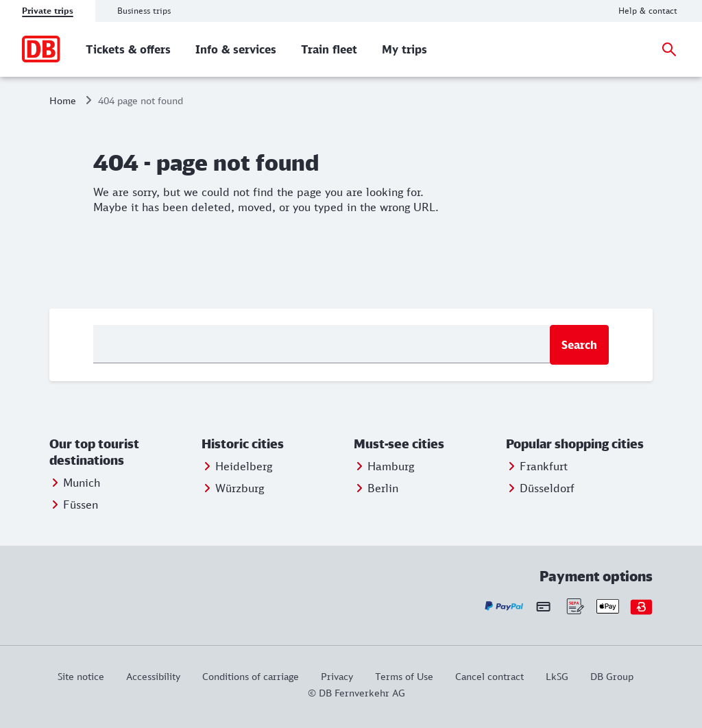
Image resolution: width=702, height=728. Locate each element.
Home (63, 100)
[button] (123, 452)
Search (579, 345)
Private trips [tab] (48, 11)
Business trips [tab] (144, 11)
